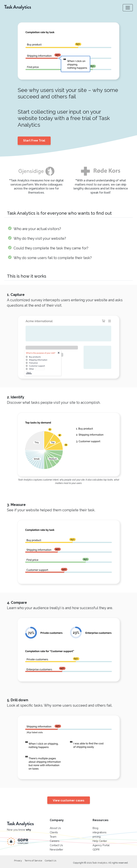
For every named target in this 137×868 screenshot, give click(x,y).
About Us (55, 828)
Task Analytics (100, 863)
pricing (97, 837)
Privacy (18, 861)
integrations (100, 832)
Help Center (100, 841)
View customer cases (69, 800)
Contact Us (56, 845)
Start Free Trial (34, 141)
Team (53, 837)
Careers (55, 841)
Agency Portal (101, 845)
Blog (95, 828)
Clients (54, 832)
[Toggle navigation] (128, 8)
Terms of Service (33, 861)
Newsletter (56, 849)
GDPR (96, 849)
